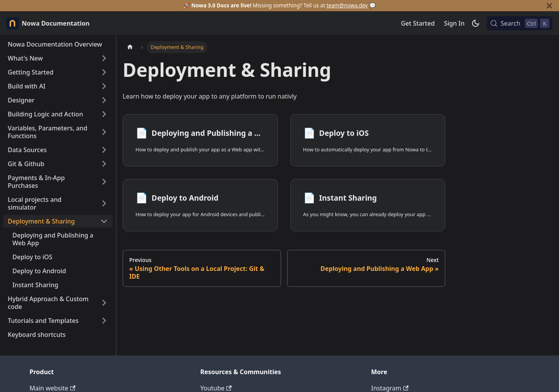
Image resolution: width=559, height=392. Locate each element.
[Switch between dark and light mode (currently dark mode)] (476, 23)
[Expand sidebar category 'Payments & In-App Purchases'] (104, 182)
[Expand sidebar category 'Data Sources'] (104, 150)
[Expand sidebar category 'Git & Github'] (104, 164)
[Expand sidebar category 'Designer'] (104, 100)
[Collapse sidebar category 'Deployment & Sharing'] (104, 221)
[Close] (549, 6)
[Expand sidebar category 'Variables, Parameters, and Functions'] (104, 132)
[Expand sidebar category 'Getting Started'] (104, 72)
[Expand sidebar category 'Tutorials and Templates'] (104, 321)
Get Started (418, 23)
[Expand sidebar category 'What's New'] (104, 58)
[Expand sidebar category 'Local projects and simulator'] (104, 203)
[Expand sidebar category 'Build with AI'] (104, 86)
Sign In (454, 23)
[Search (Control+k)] (520, 23)
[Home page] (130, 47)
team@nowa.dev (347, 5)
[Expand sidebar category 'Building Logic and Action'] (104, 114)
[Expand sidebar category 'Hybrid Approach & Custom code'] (104, 303)
